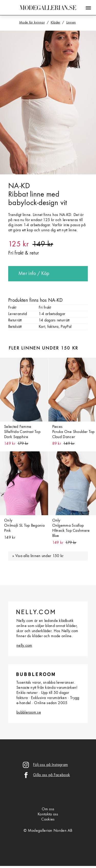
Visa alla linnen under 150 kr (40, 556)
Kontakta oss (48, 814)
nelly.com (24, 646)
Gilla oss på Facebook (51, 775)
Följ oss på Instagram (50, 765)
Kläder (56, 22)
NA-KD (19, 186)
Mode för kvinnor (32, 22)
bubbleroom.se (29, 713)
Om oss (48, 809)
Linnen (71, 22)
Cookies (48, 819)
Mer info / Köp (34, 274)
